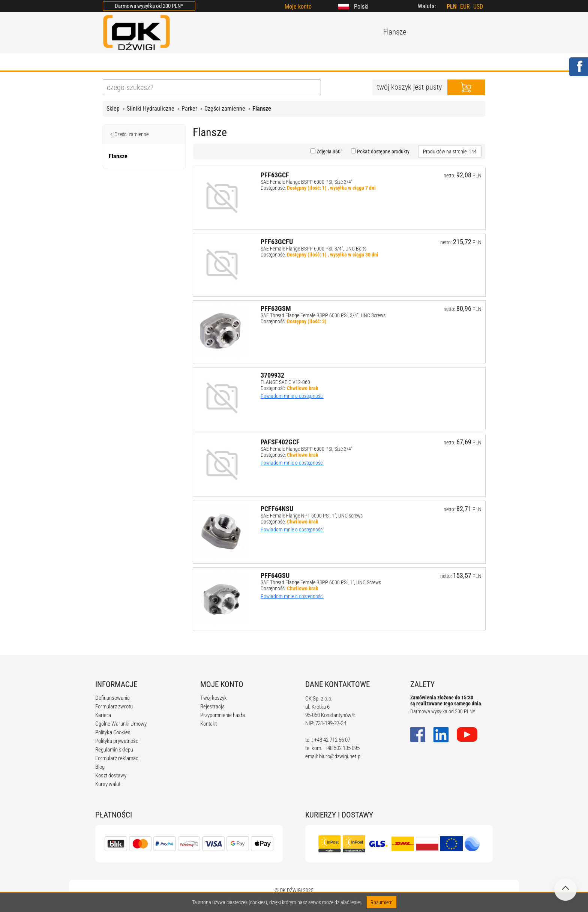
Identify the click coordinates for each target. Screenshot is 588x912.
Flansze (262, 109)
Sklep (113, 109)
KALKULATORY (320, 63)
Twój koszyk (214, 698)
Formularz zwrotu (114, 706)
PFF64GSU (275, 575)
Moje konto (298, 7)
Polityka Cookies (113, 732)
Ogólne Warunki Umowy (121, 724)
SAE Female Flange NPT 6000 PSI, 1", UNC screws (312, 516)
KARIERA (370, 63)
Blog (100, 767)
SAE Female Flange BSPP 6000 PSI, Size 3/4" (307, 182)
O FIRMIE (150, 63)
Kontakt (208, 724)
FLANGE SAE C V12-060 (285, 382)
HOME (112, 63)
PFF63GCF (275, 175)
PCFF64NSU (277, 509)
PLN (452, 7)
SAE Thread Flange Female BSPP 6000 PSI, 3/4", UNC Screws (323, 315)
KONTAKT (412, 63)
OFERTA (190, 63)
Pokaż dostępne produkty (383, 151)
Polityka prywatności (117, 741)
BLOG (225, 63)
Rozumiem (382, 902)
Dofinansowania (112, 698)
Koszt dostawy (111, 775)
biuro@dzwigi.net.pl (340, 756)
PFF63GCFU (277, 242)
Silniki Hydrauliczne (151, 109)
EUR (465, 7)
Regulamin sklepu (114, 750)
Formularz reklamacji (118, 758)
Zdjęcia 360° (329, 151)
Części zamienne (225, 109)
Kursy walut (108, 784)
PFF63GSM (276, 308)
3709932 (272, 375)
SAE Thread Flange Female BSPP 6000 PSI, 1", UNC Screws (321, 582)
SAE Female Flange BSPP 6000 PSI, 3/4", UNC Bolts (313, 249)
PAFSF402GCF (280, 442)
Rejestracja (212, 706)
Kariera (103, 715)
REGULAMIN (266, 63)
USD (478, 7)
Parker (189, 109)
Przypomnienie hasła (223, 715)
